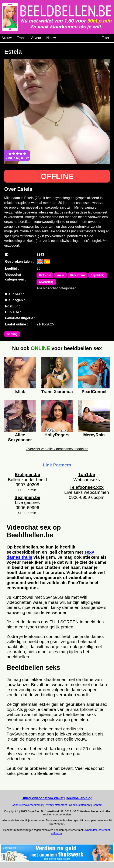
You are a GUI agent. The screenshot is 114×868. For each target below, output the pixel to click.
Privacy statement (56, 805)
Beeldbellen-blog (79, 798)
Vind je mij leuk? (17, 156)
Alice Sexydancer (20, 437)
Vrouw (7, 38)
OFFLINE (57, 177)
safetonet (104, 830)
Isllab (20, 392)
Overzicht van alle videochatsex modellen (57, 449)
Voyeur (36, 38)
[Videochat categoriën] (59, 37)
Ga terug (12, 334)
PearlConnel (94, 392)
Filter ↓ (107, 38)
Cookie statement (80, 805)
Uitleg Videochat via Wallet (43, 798)
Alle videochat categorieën (56, 288)
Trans (21, 38)
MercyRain (94, 435)
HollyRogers (57, 435)
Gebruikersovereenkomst (27, 805)
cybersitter (91, 830)
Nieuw (51, 38)
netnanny (57, 833)
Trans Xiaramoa (57, 392)
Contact (98, 805)
